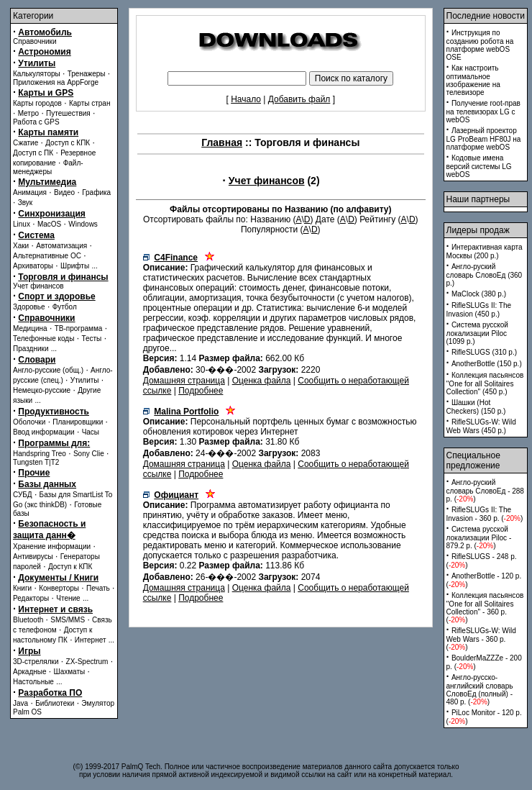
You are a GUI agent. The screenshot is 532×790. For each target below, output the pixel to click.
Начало (246, 99)
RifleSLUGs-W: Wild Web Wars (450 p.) (481, 426)
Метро (28, 113)
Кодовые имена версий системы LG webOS (479, 166)
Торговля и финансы (63, 277)
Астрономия (44, 52)
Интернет (91, 640)
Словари (37, 360)
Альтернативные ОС (47, 256)
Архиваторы (33, 266)
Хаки (21, 246)
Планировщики (78, 422)
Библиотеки (55, 703)
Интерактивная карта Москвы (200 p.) (485, 251)
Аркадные (30, 672)
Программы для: (54, 443)
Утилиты (37, 63)
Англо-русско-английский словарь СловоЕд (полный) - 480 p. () (480, 690)
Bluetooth (28, 620)
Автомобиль (45, 32)
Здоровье (29, 307)
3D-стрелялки (36, 662)
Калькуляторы (37, 74)
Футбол (65, 307)
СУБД (23, 495)
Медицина (30, 328)
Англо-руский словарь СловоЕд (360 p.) (485, 275)
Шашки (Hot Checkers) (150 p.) (476, 407)
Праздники (31, 349)
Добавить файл (299, 99)
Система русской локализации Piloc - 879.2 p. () (479, 537)
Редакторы (31, 598)
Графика (96, 192)
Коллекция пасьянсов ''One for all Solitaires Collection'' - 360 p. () (485, 608)
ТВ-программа (79, 328)
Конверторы (59, 588)
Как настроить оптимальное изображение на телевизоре (473, 80)
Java (20, 703)
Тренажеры (87, 74)
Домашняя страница (184, 381)
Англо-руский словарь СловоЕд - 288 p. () (485, 491)
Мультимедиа (47, 182)
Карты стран (90, 103)
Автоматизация (61, 246)
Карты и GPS (46, 93)
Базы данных (47, 484)
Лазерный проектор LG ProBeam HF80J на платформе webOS (484, 139)
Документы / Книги (58, 578)
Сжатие (26, 143)
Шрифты (75, 266)
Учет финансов (38, 286)
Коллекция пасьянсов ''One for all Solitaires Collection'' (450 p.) (485, 383)
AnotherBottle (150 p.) (487, 364)
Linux (22, 224)
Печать (98, 588)
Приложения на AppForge (56, 82)
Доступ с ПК (33, 153)
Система (36, 235)
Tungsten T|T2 (36, 462)
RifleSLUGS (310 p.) (484, 352)
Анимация (30, 192)
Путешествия (68, 113)
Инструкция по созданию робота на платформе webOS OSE (480, 45)
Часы (91, 432)
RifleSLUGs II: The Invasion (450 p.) (479, 310)
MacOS (49, 224)
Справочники (35, 41)
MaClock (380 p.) (479, 294)
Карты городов (37, 103)
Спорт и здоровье (56, 296)
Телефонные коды (43, 339)
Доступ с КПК (68, 143)
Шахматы (70, 672)
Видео (64, 192)
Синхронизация (52, 214)
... (94, 266)
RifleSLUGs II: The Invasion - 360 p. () (485, 514)
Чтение (68, 598)
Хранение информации (52, 546)
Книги (22, 588)
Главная (222, 142)
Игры (29, 651)
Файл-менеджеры (48, 167)
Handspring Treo (40, 454)
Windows (83, 224)
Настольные (33, 682)
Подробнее (201, 391)
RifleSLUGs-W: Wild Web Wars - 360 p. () (481, 639)
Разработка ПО (50, 693)
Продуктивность (54, 412)
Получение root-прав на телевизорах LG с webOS (483, 112)
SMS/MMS (68, 620)
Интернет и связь (55, 609)
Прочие (34, 473)
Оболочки (29, 422)
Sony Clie (89, 454)
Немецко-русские (42, 390)
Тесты (91, 339)
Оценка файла (262, 381)
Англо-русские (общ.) (48, 370)
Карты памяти (48, 132)
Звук (26, 203)
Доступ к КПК (70, 567)
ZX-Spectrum (87, 662)
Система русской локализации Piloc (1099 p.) (477, 333)
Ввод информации (44, 432)
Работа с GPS (36, 122)
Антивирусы (33, 557)
